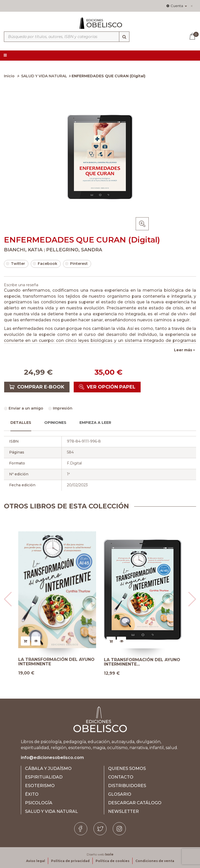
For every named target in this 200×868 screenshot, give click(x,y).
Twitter (15, 264)
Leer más (183, 350)
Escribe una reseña (21, 285)
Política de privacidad (70, 861)
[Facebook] (81, 829)
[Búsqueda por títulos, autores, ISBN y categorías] (67, 37)
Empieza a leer (95, 423)
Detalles (21, 423)
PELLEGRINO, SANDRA (74, 250)
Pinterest (76, 264)
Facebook (45, 264)
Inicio (9, 76)
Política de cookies (113, 861)
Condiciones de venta (155, 861)
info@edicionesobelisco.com (52, 758)
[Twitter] (100, 829)
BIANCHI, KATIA (24, 250)
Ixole (109, 854)
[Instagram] (119, 829)
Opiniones (55, 423)
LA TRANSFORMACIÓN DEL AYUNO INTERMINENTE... (142, 662)
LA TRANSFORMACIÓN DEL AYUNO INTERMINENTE (56, 662)
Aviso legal (36, 861)
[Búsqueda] (124, 37)
